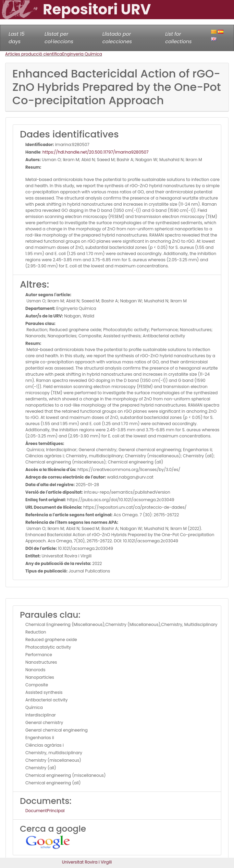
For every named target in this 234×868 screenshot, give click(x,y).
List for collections (178, 38)
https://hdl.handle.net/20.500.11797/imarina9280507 (96, 152)
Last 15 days (17, 38)
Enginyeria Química (82, 54)
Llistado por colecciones (117, 38)
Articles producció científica (34, 54)
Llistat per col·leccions (59, 38)
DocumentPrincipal (45, 811)
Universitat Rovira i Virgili (87, 862)
